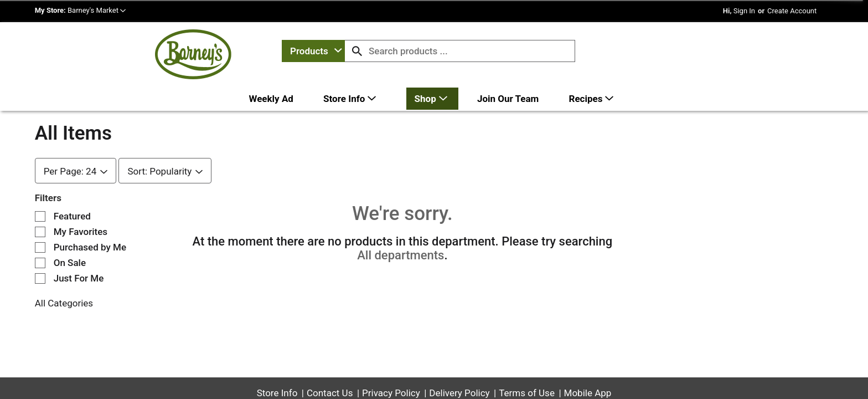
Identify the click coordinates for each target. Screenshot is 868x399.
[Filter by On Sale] (40, 232)
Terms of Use (527, 362)
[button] (97, 10)
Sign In (744, 11)
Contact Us (330, 362)
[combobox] (313, 51)
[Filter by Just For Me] (40, 247)
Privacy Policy (391, 362)
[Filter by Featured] (40, 185)
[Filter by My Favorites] (40, 201)
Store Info (277, 362)
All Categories (64, 272)
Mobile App (588, 362)
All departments (401, 224)
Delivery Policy (459, 362)
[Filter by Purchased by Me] (40, 216)
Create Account (792, 11)
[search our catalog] (357, 51)
